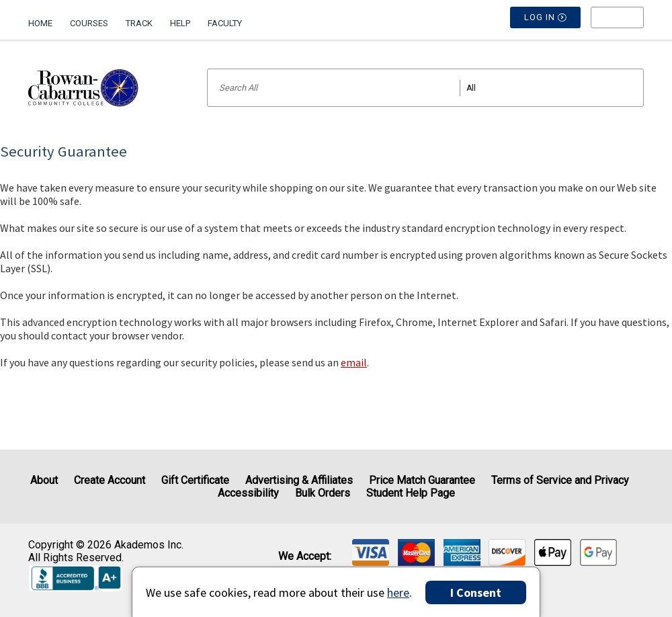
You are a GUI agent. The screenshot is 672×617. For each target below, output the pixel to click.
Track (139, 23)
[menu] (617, 24)
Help (180, 23)
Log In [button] (546, 24)
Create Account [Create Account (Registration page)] (110, 480)
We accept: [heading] (305, 557)
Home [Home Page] (40, 23)
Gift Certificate (195, 480)
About (44, 480)
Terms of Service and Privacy (560, 480)
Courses (89, 23)
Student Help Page (411, 493)
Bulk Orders (323, 493)
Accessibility (248, 493)
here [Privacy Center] (398, 592)
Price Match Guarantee (422, 480)
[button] (617, 24)
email (354, 362)
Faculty (225, 23)
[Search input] (425, 88)
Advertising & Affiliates (299, 480)
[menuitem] (45, 18)
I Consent (476, 592)
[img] (371, 552)
